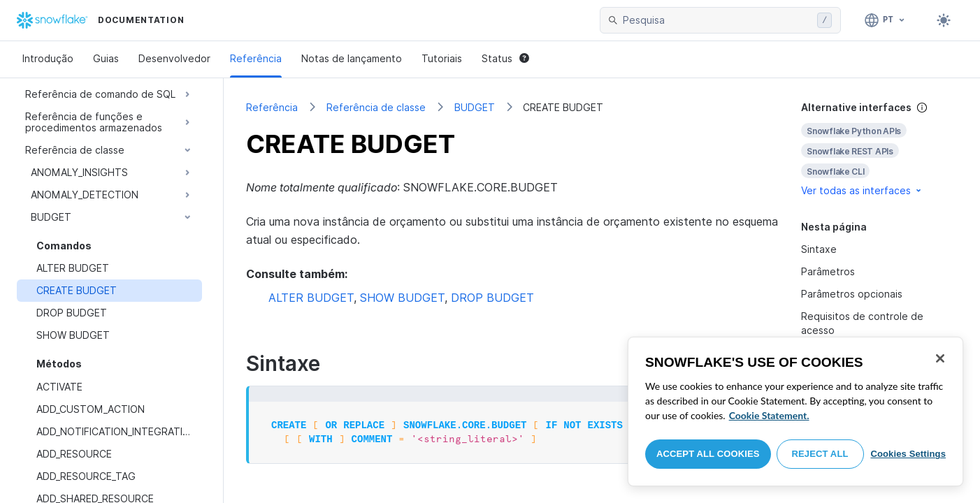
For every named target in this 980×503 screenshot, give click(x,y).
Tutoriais (442, 58)
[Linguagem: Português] (885, 20)
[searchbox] (717, 20)
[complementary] (879, 149)
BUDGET (475, 107)
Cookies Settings (908, 454)
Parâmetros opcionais (852, 294)
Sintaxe (819, 249)
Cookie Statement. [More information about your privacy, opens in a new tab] (769, 415)
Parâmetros (828, 271)
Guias (106, 58)
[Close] (940, 358)
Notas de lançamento (352, 58)
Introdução (48, 58)
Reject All (820, 454)
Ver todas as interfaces (862, 190)
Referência (256, 58)
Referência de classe (376, 107)
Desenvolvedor (174, 58)
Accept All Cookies (708, 454)
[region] (795, 411)
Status (505, 58)
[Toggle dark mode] (944, 20)
